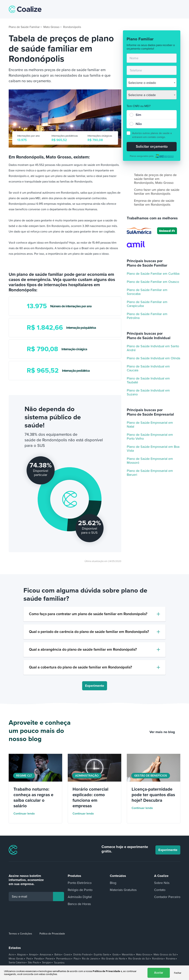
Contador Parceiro (167, 897)
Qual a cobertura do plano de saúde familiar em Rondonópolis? (80, 667)
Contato (160, 890)
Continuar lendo (27, 814)
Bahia (58, 955)
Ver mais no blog (165, 732)
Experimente (95, 686)
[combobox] (152, 83)
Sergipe (47, 963)
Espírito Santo (102, 955)
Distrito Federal (82, 955)
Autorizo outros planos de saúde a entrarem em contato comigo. (152, 135)
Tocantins (59, 963)
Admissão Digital (80, 897)
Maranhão (127, 955)
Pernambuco (63, 959)
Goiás (116, 955)
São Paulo (33, 963)
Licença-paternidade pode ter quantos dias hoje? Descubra (153, 795)
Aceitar (159, 973)
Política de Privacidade (52, 934)
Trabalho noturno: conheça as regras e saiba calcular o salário (33, 798)
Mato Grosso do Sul (165, 955)
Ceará (67, 955)
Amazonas (46, 955)
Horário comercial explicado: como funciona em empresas (90, 798)
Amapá (33, 955)
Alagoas (22, 955)
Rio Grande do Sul (139, 959)
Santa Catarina (17, 963)
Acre (11, 955)
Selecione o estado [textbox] (142, 83)
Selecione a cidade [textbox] (142, 95)
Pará (29, 959)
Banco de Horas (79, 904)
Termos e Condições (20, 934)
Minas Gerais (16, 959)
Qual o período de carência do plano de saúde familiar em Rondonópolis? (89, 632)
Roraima (171, 959)
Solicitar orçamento (152, 147)
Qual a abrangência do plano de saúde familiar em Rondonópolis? (83, 650)
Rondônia (158, 959)
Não (139, 124)
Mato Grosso (143, 955)
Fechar (178, 973)
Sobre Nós (162, 883)
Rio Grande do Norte (113, 959)
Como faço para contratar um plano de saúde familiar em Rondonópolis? (88, 614)
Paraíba (38, 959)
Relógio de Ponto (80, 890)
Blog (113, 883)
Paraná (49, 959)
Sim (138, 115)
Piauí (76, 959)
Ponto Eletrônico (80, 883)
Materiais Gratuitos (123, 890)
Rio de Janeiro (90, 959)
